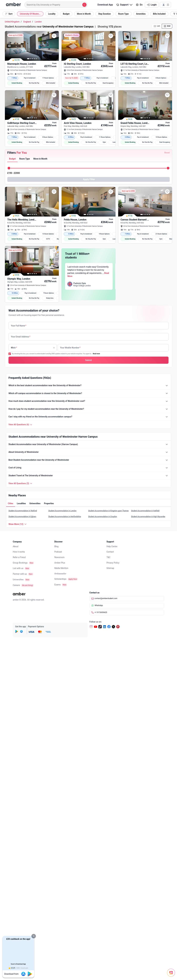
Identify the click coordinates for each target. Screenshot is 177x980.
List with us (18, 763)
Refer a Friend (19, 752)
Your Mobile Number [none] (70, 542)
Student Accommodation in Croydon (102, 711)
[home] (13, 5)
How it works (19, 746)
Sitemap (110, 763)
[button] (34, 936)
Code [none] (14, 542)
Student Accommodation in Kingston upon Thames (108, 705)
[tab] (12, 233)
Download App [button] (103, 5)
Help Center (112, 741)
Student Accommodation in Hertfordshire (65, 711)
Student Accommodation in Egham (22, 711)
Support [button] (124, 5)
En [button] (139, 5)
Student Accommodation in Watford (23, 705)
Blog (56, 741)
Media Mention (61, 763)
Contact (110, 746)
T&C (109, 752)
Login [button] (152, 5)
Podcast (58, 746)
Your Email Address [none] (21, 531)
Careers (16, 780)
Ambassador (60, 768)
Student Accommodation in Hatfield (145, 705)
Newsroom (59, 752)
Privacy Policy (113, 757)
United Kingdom (12, 22)
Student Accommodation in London (62, 705)
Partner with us (20, 768)
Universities (18, 774)
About (16, 741)
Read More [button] (125, 477)
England (27, 22)
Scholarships (60, 773)
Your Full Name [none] (19, 520)
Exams (57, 779)
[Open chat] (158, 970)
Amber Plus (60, 757)
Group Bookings (20, 757)
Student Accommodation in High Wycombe (148, 711)
